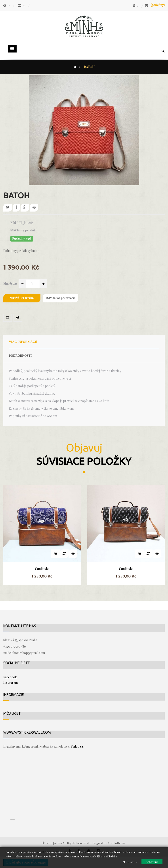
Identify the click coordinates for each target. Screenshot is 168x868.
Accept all (152, 862)
